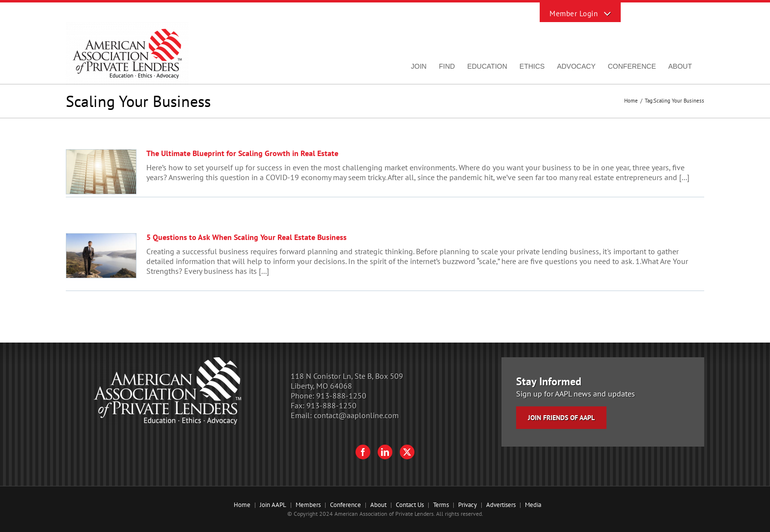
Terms (441, 505)
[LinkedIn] (385, 452)
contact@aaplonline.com (356, 415)
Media (533, 505)
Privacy (467, 505)
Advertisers (501, 505)
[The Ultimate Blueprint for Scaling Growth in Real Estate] (101, 172)
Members (308, 505)
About (378, 505)
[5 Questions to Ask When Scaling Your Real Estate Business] (101, 256)
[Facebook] (363, 452)
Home (242, 505)
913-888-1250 (341, 396)
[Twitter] (407, 452)
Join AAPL (273, 505)
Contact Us (410, 505)
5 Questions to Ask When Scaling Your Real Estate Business (247, 237)
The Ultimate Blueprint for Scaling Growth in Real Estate (242, 153)
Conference (345, 505)
